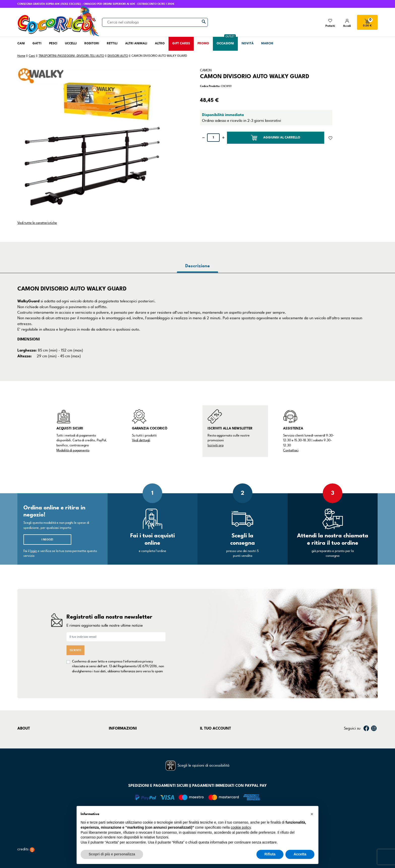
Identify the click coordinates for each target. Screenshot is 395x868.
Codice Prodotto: (210, 86)
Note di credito (212, 749)
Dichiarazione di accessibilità (133, 755)
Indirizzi (207, 755)
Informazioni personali (219, 736)
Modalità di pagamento (73, 450)
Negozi (23, 749)
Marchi (23, 755)
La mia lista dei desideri (220, 768)
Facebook (366, 728)
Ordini (205, 742)
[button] (312, 814)
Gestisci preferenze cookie (131, 768)
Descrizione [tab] (197, 266)
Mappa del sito (121, 762)
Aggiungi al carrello (276, 138)
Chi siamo (26, 736)
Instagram (374, 728)
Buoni (205, 762)
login (34, 551)
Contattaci (291, 450)
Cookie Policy (120, 749)
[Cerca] (155, 22)
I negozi (47, 540)
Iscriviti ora (216, 445)
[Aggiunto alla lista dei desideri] (330, 138)
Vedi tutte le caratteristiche (37, 223)
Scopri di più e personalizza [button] (112, 854)
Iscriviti (75, 650)
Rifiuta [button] (270, 854)
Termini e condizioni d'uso (130, 736)
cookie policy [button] (241, 827)
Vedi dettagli (141, 440)
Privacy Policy (120, 742)
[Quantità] (213, 138)
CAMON (206, 70)
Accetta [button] (300, 854)
